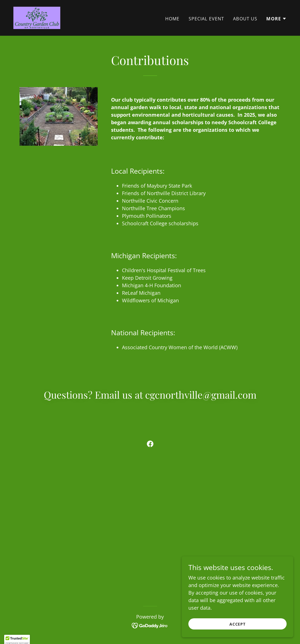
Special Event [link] (207, 19)
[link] (37, 17)
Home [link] (172, 19)
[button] (276, 19)
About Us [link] (245, 19)
